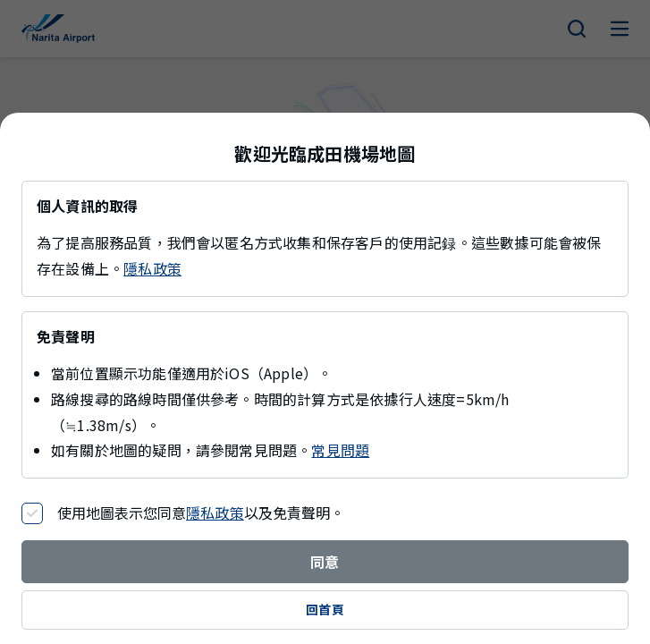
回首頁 (325, 609)
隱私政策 (152, 268)
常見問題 (340, 450)
